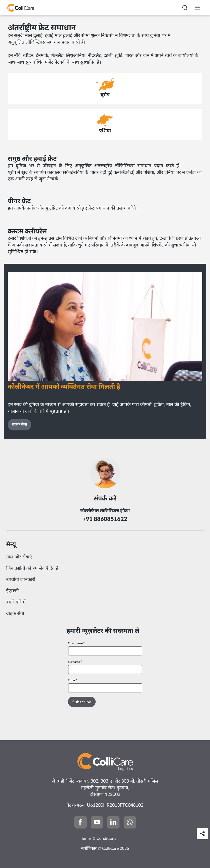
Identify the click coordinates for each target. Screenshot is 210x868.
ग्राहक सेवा (15, 614)
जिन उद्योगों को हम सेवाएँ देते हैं (32, 568)
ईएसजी (12, 591)
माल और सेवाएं (19, 557)
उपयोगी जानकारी (21, 580)
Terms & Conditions (99, 839)
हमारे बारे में (16, 602)
